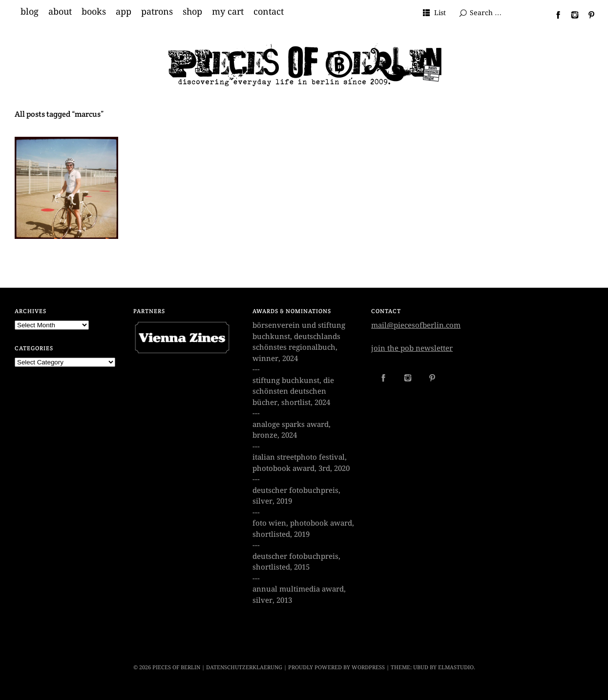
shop (192, 12)
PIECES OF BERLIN (176, 668)
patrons (157, 12)
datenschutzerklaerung (244, 668)
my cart (228, 12)
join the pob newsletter (412, 348)
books (94, 12)
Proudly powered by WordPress (336, 668)
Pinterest (587, 15)
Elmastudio (456, 668)
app (124, 12)
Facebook (554, 15)
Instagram (571, 15)
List (440, 13)
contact (269, 12)
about (60, 12)
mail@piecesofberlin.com (416, 325)
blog (30, 12)
